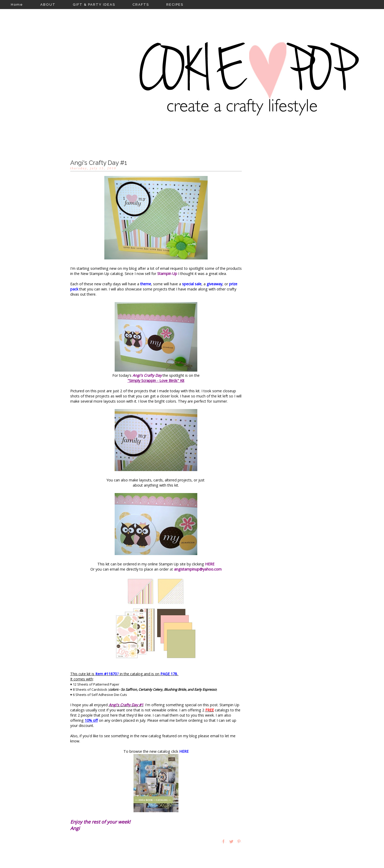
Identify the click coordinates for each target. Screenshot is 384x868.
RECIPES (175, 5)
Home (17, 5)
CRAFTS (141, 5)
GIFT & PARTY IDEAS (94, 5)
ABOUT (48, 5)
